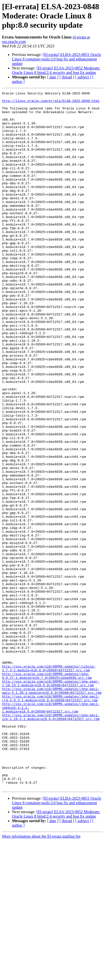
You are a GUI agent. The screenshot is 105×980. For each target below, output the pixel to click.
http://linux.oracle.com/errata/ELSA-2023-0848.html (51, 103)
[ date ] (53, 77)
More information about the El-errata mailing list (41, 976)
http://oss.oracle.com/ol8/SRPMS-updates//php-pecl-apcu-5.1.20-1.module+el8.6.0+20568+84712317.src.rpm (52, 811)
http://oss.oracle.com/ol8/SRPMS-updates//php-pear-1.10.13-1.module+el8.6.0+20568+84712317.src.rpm (51, 802)
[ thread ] (67, 77)
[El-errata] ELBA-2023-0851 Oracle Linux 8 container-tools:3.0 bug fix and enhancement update (56, 59)
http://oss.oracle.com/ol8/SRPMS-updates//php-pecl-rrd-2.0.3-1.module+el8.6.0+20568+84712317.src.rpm (51, 820)
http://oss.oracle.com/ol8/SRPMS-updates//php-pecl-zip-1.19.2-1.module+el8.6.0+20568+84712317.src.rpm (51, 842)
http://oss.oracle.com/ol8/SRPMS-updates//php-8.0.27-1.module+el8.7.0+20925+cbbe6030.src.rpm (47, 793)
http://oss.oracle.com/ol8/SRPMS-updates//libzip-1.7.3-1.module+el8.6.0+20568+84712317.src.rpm (49, 784)
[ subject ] (83, 77)
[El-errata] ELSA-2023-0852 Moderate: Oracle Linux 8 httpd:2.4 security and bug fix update (56, 70)
